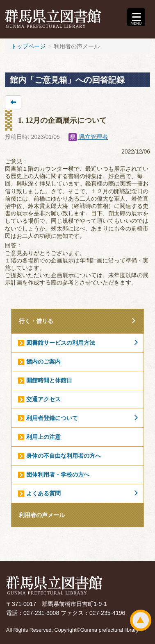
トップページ (28, 46)
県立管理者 (88, 137)
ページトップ (141, 620)
